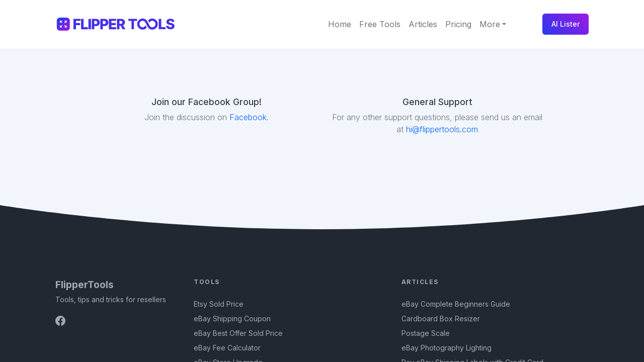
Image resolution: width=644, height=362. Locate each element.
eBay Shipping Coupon (232, 319)
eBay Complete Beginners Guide (456, 304)
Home (340, 24)
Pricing (458, 24)
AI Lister (566, 24)
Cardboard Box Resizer (441, 319)
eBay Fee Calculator (227, 348)
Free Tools (380, 24)
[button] (493, 24)
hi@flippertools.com (441, 129)
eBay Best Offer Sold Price (238, 333)
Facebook (248, 117)
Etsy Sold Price (219, 304)
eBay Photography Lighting (447, 348)
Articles (423, 24)
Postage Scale (426, 333)
